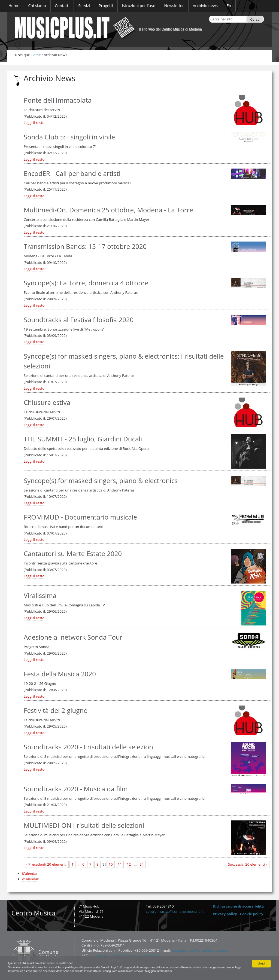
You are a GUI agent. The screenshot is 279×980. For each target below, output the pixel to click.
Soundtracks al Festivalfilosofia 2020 (79, 320)
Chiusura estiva (47, 402)
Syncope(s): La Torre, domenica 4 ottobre (86, 283)
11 (120, 864)
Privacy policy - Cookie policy (238, 914)
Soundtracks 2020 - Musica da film (76, 789)
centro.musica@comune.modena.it (175, 911)
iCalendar (30, 874)
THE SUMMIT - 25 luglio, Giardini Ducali (83, 439)
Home (36, 55)
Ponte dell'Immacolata (58, 100)
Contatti (11, 937)
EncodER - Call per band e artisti (72, 173)
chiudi (261, 962)
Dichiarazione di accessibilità (238, 906)
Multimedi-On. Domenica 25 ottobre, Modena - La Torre (108, 210)
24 (142, 864)
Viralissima (40, 595)
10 (111, 864)
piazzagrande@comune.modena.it (200, 950)
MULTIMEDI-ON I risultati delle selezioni (84, 825)
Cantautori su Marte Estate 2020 (73, 553)
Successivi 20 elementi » (248, 864)
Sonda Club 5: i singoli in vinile (69, 137)
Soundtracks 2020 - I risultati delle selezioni (89, 747)
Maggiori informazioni (223, 971)
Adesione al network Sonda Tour (73, 637)
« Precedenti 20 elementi (46, 864)
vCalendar (30, 879)
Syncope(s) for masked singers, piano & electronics (101, 480)
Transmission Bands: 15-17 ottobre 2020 (85, 246)
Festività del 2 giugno (56, 710)
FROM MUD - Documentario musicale (80, 517)
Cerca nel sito (210, 16)
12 (129, 864)
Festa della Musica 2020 (60, 674)
